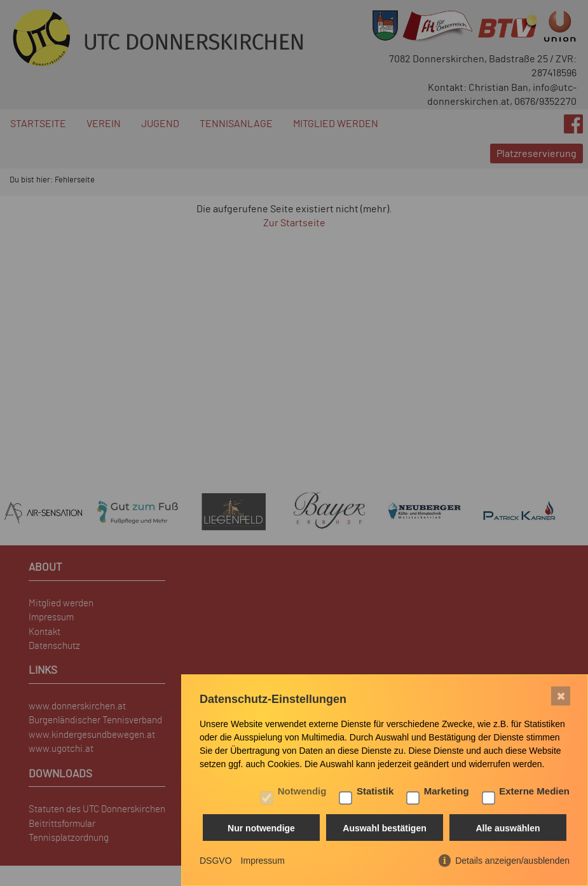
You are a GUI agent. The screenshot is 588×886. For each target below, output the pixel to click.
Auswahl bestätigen (384, 828)
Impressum (263, 861)
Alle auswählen (508, 828)
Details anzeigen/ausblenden (512, 861)
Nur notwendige (261, 828)
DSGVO (216, 861)
